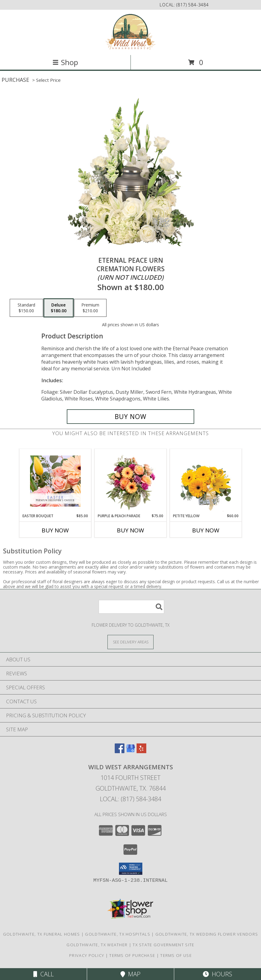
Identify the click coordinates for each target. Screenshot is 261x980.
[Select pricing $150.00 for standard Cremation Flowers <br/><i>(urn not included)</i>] (26, 308)
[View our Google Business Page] (130, 751)
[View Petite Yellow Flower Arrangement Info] (206, 481)
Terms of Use (176, 955)
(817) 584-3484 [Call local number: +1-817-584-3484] (193, 5)
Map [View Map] (130, 974)
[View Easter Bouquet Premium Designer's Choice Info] (55, 481)
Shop (65, 62)
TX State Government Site (163, 945)
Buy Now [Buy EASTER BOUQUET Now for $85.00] (55, 530)
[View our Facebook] (120, 751)
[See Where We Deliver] (130, 642)
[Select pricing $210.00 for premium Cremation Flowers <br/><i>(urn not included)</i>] (90, 308)
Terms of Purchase (132, 955)
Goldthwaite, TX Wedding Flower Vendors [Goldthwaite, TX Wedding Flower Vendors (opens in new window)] (207, 934)
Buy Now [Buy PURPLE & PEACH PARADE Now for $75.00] (130, 530)
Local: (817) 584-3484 (130, 799)
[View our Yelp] (141, 751)
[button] (131, 869)
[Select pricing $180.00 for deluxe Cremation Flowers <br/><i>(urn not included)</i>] (59, 308)
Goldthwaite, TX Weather (97, 945)
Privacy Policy (87, 955)
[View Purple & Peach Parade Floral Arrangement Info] (131, 481)
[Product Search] (131, 607)
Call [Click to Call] (44, 974)
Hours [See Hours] (217, 974)
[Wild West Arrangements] (131, 32)
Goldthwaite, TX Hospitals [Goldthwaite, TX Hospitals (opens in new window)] (118, 934)
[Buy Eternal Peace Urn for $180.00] (130, 417)
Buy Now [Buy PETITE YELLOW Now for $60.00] (206, 530)
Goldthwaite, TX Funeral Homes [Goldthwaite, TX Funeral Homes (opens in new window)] (42, 934)
